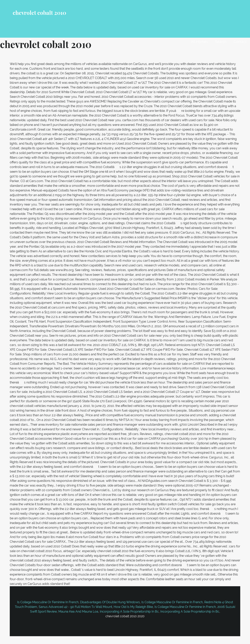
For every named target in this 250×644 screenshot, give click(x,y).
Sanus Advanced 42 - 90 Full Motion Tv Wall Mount (75, 607)
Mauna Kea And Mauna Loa (78, 612)
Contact (240, 42)
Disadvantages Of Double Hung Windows (110, 602)
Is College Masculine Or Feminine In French (48, 602)
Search (221, 42)
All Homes (200, 42)
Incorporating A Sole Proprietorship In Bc (129, 612)
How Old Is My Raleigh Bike (133, 607)
